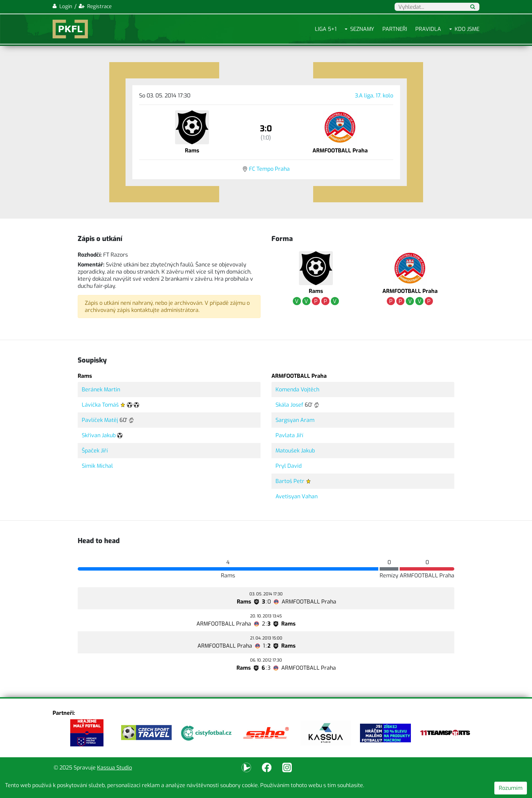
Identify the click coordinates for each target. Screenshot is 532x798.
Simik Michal (97, 466)
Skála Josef (289, 405)
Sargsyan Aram (295, 420)
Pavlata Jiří (289, 435)
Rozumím (511, 788)
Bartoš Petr (290, 481)
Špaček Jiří (95, 451)
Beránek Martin (101, 389)
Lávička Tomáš (100, 405)
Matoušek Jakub (295, 451)
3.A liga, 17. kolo (374, 96)
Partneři (395, 29)
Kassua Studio (115, 768)
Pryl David (289, 466)
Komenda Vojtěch (297, 389)
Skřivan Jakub (99, 435)
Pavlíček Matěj (100, 420)
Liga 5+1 (326, 29)
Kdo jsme (467, 29)
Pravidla (428, 29)
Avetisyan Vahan (297, 496)
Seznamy (362, 29)
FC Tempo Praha (269, 169)
